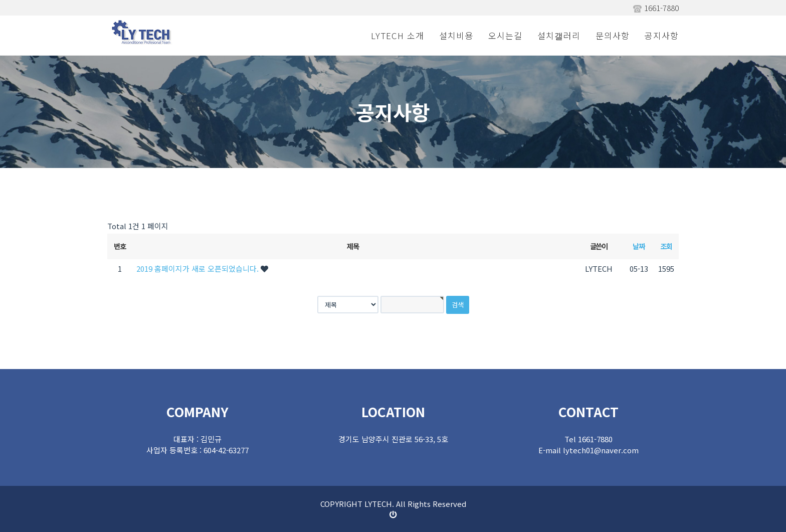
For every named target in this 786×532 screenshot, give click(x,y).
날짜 (638, 246)
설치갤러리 (559, 35)
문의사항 (613, 35)
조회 (666, 246)
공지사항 (662, 35)
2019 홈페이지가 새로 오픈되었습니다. (199, 269)
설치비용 (456, 35)
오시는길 (505, 35)
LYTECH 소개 (398, 35)
